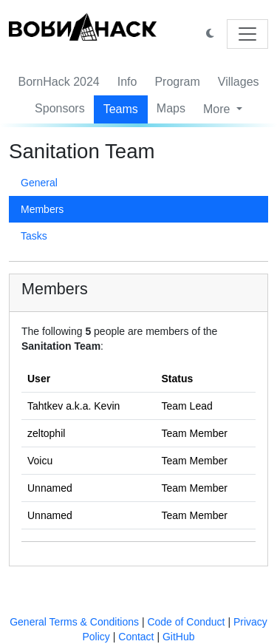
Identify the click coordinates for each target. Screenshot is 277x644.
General (39, 183)
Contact (136, 637)
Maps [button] (171, 108)
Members (42, 209)
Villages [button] (239, 82)
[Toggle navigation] (247, 34)
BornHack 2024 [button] (58, 82)
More (218, 109)
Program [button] (177, 82)
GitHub (179, 637)
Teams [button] (121, 109)
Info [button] (127, 82)
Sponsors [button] (60, 108)
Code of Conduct (186, 622)
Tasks (34, 236)
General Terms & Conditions (74, 622)
